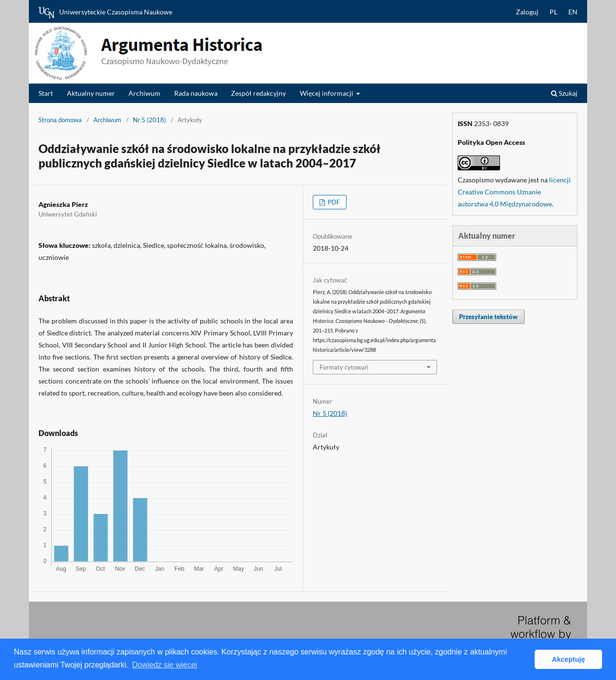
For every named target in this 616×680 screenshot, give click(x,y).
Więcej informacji (327, 93)
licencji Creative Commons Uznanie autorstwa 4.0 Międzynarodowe (514, 192)
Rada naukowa (196, 93)
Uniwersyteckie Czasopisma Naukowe (105, 13)
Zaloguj (527, 12)
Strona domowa (60, 120)
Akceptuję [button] (569, 659)
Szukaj (564, 93)
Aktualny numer (91, 93)
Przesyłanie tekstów (488, 317)
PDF (333, 202)
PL (553, 12)
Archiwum (144, 93)
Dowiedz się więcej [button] (164, 665)
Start (46, 93)
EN (573, 12)
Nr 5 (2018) (149, 120)
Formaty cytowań (344, 367)
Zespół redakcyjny (258, 93)
